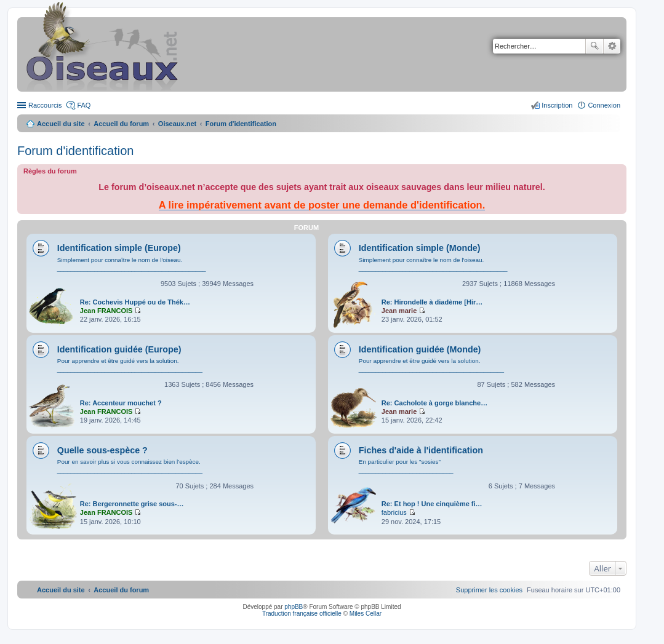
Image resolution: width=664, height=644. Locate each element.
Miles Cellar (366, 614)
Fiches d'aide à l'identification (421, 450)
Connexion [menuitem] (604, 105)
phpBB (294, 607)
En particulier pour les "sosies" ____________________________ (406, 466)
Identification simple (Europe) (119, 248)
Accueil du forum (121, 124)
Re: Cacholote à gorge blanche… (434, 403)
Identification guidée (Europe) (119, 349)
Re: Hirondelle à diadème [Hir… (432, 302)
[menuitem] (489, 590)
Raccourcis (45, 105)
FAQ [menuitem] (84, 105)
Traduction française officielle (302, 614)
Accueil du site (61, 124)
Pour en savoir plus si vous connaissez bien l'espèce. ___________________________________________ (130, 466)
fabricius (394, 512)
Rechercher (594, 46)
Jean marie (399, 311)
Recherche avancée (612, 46)
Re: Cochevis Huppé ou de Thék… (135, 302)
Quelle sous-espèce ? (102, 450)
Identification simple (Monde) (420, 248)
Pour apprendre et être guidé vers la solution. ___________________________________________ (130, 365)
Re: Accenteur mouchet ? (121, 403)
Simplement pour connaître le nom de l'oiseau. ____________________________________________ (132, 264)
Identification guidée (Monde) (420, 349)
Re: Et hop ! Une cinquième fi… (432, 504)
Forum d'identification (75, 151)
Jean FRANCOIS (106, 311)
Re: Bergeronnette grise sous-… (132, 504)
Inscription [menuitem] (557, 105)
